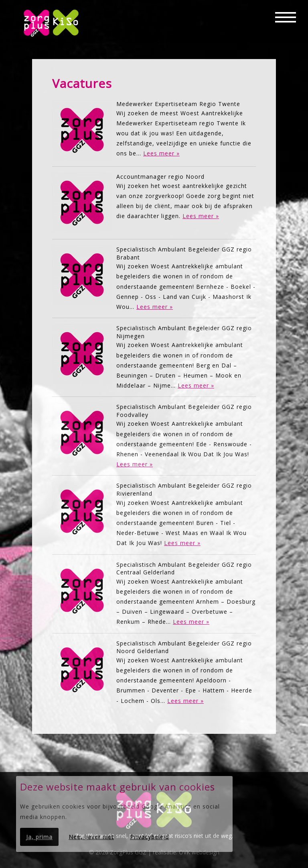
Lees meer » (161, 153)
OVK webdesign (199, 852)
